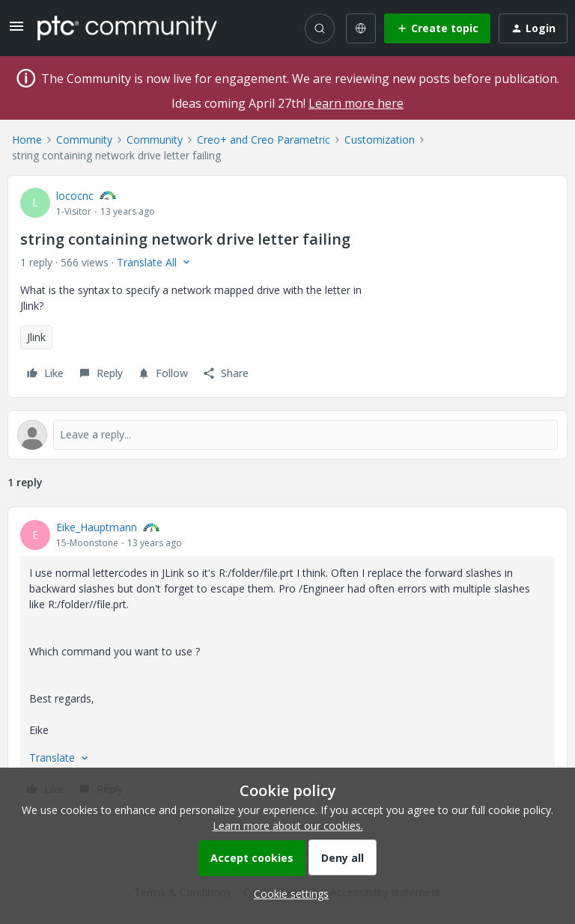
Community (84, 140)
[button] (16, 31)
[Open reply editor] (287, 435)
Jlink (36, 337)
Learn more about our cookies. (288, 826)
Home (27, 140)
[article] (287, 660)
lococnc (75, 196)
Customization (380, 140)
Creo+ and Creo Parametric (264, 140)
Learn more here (356, 103)
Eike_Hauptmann (97, 527)
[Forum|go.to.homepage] (127, 28)
